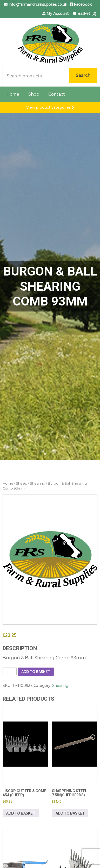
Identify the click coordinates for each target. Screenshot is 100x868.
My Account (55, 14)
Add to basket (36, 672)
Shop (34, 94)
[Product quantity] (10, 671)
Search (83, 75)
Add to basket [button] (21, 813)
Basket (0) (84, 14)
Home (13, 94)
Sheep (22, 483)
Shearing (38, 483)
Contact (57, 94)
